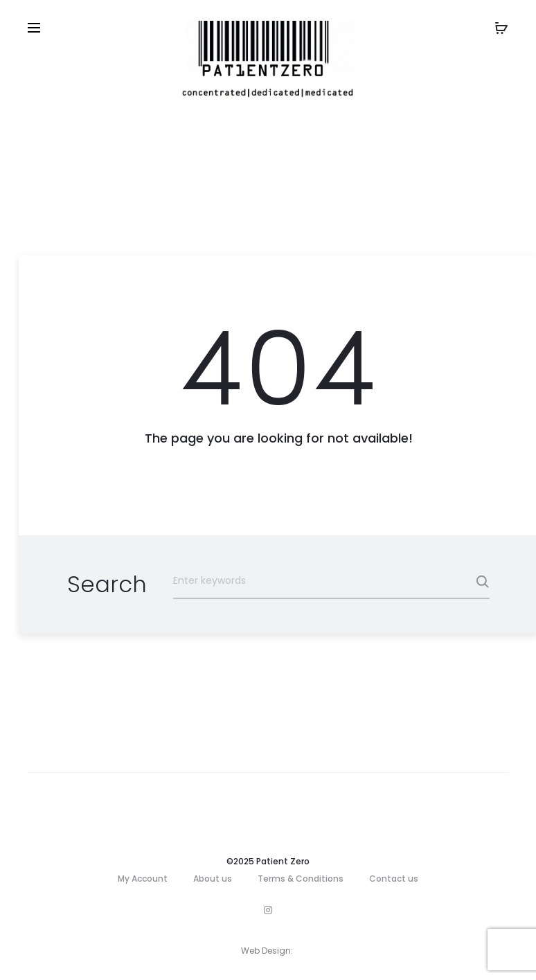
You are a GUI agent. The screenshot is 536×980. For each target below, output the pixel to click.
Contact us (394, 879)
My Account (143, 879)
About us (213, 879)
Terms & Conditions (301, 879)
